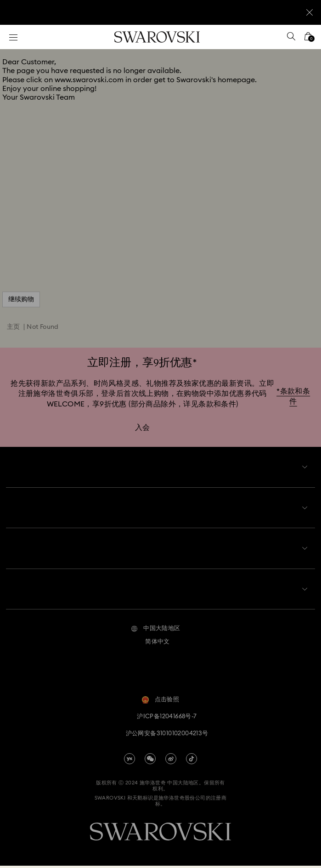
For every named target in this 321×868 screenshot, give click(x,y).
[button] (155, 631)
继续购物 (21, 299)
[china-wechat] (150, 761)
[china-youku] (130, 761)
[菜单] (13, 37)
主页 (14, 327)
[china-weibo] (171, 761)
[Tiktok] (191, 761)
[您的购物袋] (308, 39)
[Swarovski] (157, 37)
